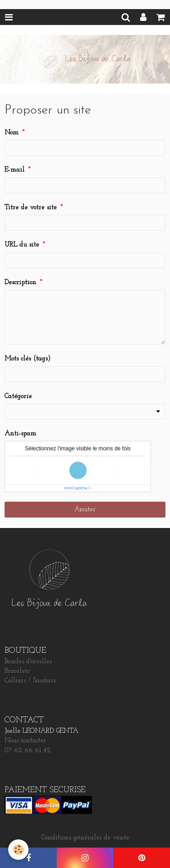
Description (20, 283)
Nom (12, 133)
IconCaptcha (76, 488)
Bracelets (17, 671)
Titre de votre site (31, 208)
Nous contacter (25, 741)
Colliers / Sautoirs (30, 681)
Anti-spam (20, 434)
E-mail (15, 170)
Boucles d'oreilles (28, 662)
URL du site (22, 245)
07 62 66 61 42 (28, 751)
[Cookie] (18, 850)
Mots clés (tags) (28, 359)
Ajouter (85, 510)
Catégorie (18, 397)
